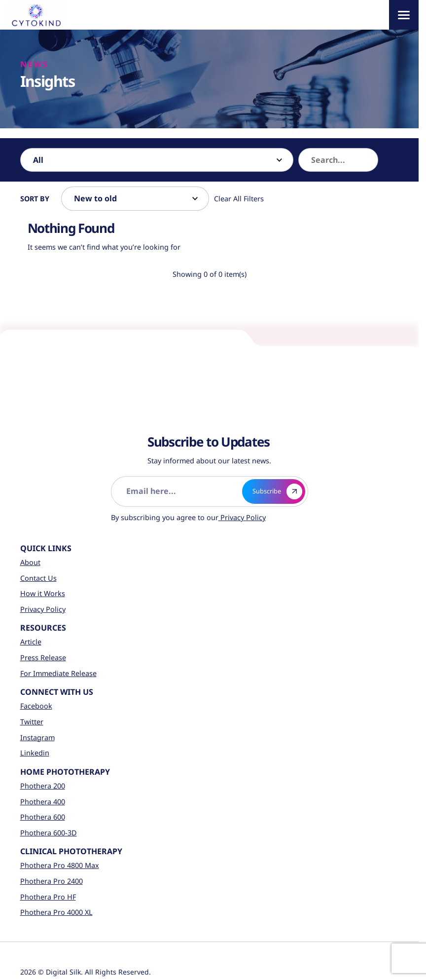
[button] (389, 160)
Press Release (43, 658)
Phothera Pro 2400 (52, 881)
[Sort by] (135, 198)
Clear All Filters (239, 199)
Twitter (32, 722)
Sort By (35, 199)
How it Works (43, 593)
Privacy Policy (242, 517)
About (30, 562)
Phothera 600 (43, 817)
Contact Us (38, 578)
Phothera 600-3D (49, 833)
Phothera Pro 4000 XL (56, 912)
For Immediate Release (58, 673)
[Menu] (404, 15)
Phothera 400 (43, 802)
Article (31, 642)
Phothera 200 (43, 786)
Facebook (36, 706)
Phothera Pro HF (48, 897)
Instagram (37, 737)
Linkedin (35, 753)
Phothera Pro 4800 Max (60, 865)
